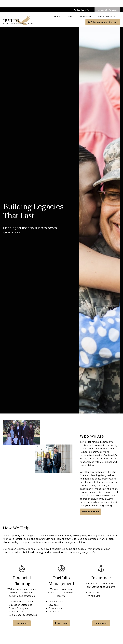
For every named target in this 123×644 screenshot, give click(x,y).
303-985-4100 (81, 2)
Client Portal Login (107, 2)
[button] (57, 9)
